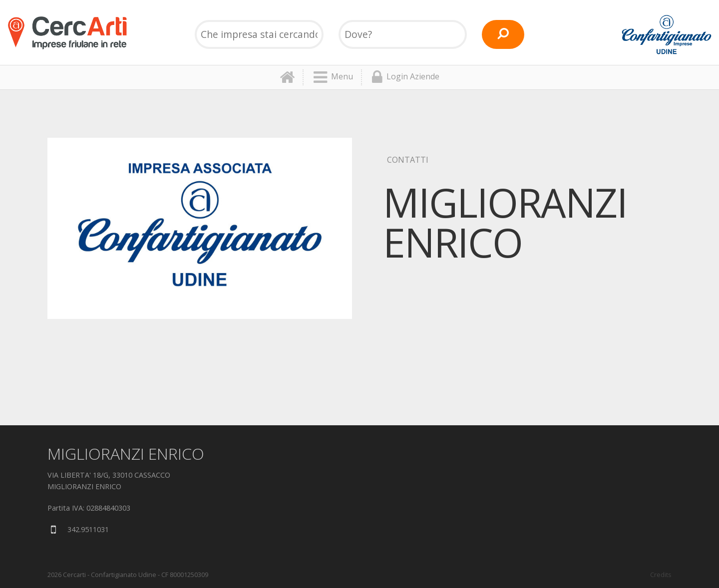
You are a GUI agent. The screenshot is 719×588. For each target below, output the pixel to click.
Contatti (408, 160)
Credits (661, 575)
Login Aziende (406, 77)
